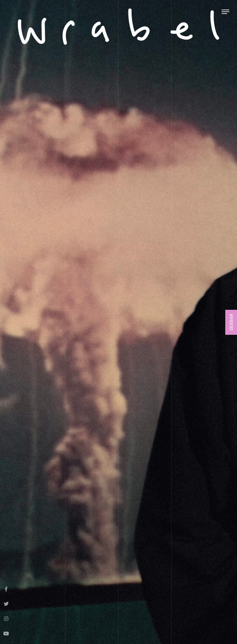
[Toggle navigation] (225, 12)
